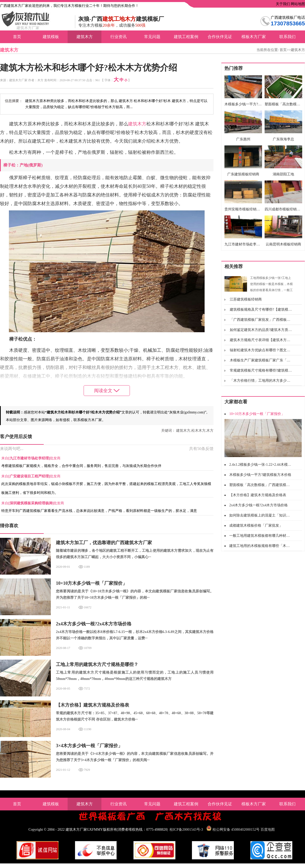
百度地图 (268, 830)
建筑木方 (85, 37)
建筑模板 (51, 37)
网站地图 (298, 4)
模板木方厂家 (254, 37)
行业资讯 (118, 37)
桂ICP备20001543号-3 (186, 830)
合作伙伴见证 (220, 37)
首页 (17, 37)
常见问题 (152, 37)
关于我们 (282, 4)
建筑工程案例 (186, 37)
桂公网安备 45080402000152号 (236, 830)
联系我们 (287, 37)
